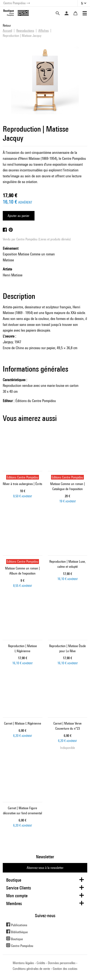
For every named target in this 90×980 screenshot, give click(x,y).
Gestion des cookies (65, 969)
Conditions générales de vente (31, 969)
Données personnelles (62, 963)
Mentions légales (23, 963)
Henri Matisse (13, 275)
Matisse (8, 260)
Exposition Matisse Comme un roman (29, 254)
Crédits (41, 963)
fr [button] (82, 3)
